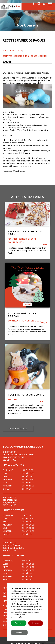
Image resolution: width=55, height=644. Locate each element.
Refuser (36, 623)
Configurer (19, 632)
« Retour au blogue (12, 51)
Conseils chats (38, 56)
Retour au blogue (18, 429)
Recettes (7, 56)
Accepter (19, 623)
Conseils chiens (21, 56)
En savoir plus (17, 617)
